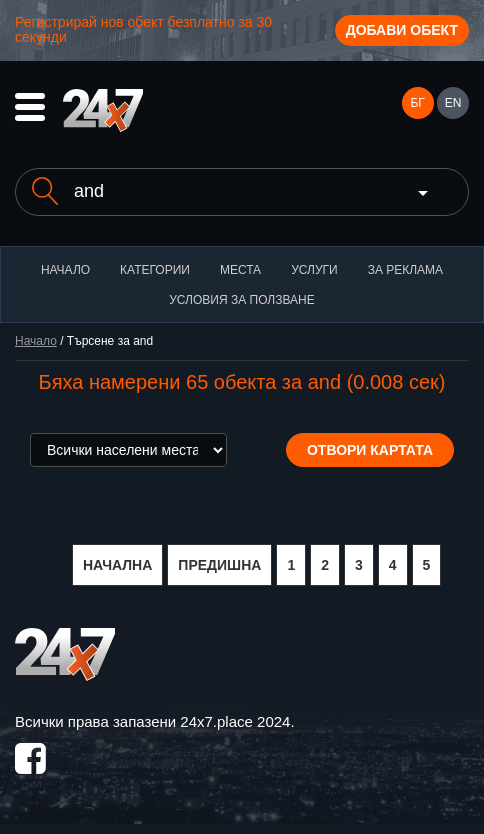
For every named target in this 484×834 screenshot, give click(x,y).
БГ (417, 103)
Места (240, 270)
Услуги (314, 270)
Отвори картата (370, 450)
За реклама (405, 270)
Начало (65, 270)
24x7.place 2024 (235, 721)
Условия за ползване (242, 300)
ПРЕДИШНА (219, 565)
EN (453, 103)
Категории (155, 270)
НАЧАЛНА (117, 565)
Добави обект (402, 30)
